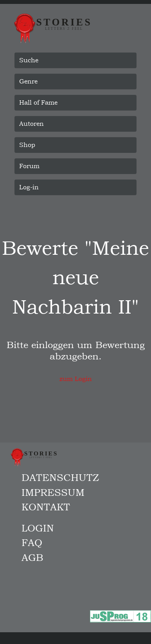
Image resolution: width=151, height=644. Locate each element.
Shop (27, 145)
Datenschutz (60, 477)
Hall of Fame (38, 102)
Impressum (53, 492)
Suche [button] (29, 60)
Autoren (31, 124)
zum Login (76, 379)
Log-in (29, 187)
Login (38, 528)
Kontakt (46, 507)
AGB (32, 557)
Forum (29, 166)
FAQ (32, 542)
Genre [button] (28, 81)
